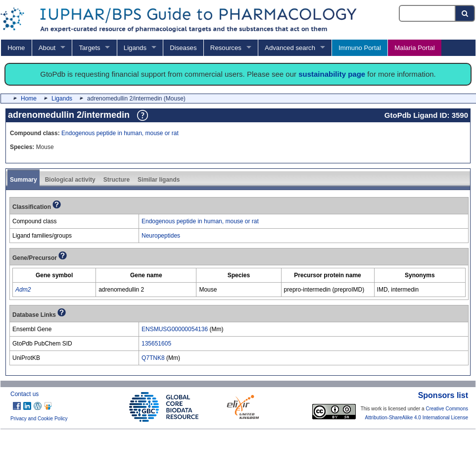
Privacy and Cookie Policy (39, 419)
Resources (226, 48)
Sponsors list (443, 395)
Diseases (183, 48)
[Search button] (465, 13)
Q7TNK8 (153, 358)
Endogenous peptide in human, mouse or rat (120, 133)
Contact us (24, 394)
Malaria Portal (414, 48)
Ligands (135, 48)
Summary (24, 180)
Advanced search (290, 48)
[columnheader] (54, 275)
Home (16, 48)
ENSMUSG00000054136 (175, 329)
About (47, 48)
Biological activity (70, 180)
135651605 (156, 344)
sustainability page (332, 74)
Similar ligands (159, 180)
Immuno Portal (360, 48)
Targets (89, 48)
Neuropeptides (161, 236)
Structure (117, 180)
